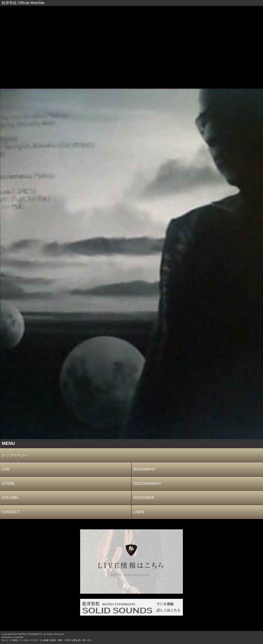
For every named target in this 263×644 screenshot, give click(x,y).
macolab (19, 637)
